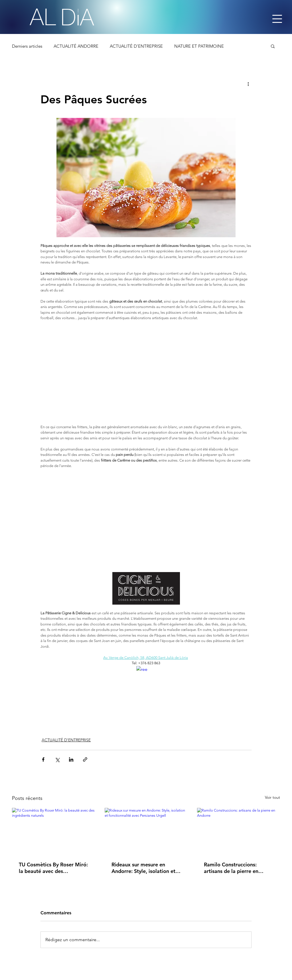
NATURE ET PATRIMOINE (199, 46)
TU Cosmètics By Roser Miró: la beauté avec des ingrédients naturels (53, 868)
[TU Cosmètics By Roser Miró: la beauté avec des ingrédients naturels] (53, 831)
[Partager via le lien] (85, 759)
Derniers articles (27, 46)
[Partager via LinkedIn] (71, 759)
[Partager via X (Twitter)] (57, 759)
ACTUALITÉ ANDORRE (76, 46)
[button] (273, 46)
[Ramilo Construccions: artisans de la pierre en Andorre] (239, 831)
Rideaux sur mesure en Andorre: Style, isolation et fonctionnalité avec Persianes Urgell (143, 868)
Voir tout (272, 797)
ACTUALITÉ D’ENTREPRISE (136, 46)
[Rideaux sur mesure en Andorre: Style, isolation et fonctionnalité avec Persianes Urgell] (146, 831)
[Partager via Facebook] (43, 759)
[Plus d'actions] (248, 84)
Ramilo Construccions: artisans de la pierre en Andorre (231, 868)
